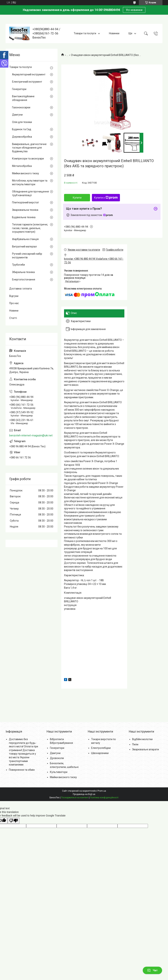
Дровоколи (57, 758)
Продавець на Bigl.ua (84, 794)
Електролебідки (101, 748)
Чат (152, 970)
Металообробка (22, 166)
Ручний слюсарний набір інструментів (27, 256)
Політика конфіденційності (104, 798)
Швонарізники (100, 753)
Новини (14, 311)
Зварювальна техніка (25, 210)
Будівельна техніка (24, 217)
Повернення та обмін (22, 770)
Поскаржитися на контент (75, 798)
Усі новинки (134, 10)
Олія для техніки (22, 122)
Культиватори (59, 772)
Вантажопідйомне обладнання (23, 98)
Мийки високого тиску (26, 173)
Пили (135, 744)
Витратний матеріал (24, 247)
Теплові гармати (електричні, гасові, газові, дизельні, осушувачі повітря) (30, 228)
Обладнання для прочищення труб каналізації (30, 193)
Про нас (14, 303)
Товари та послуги (85, 33)
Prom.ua (102, 791)
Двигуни (17, 115)
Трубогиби (18, 265)
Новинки (114, 33)
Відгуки (14, 296)
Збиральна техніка (23, 272)
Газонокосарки (21, 107)
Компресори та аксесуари (28, 159)
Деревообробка (22, 137)
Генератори (19, 89)
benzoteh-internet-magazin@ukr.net (31, 435)
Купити (77, 198)
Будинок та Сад (22, 129)
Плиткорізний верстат (26, 202)
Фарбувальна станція (25, 239)
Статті (13, 318)
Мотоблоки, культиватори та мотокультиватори (30, 182)
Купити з (106, 198)
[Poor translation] (14, 821)
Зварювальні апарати (146, 749)
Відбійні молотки (142, 739)
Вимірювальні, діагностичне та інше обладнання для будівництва (29, 148)
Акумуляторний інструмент (29, 74)
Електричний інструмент (27, 82)
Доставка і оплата (21, 289)
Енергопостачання (24, 279)
